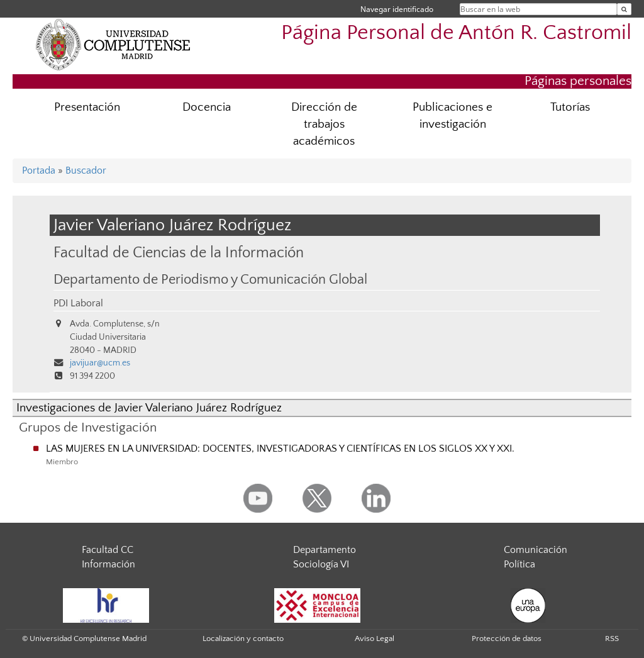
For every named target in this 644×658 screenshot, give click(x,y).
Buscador (86, 170)
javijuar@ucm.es (100, 363)
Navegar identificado (397, 9)
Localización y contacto (243, 638)
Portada (39, 170)
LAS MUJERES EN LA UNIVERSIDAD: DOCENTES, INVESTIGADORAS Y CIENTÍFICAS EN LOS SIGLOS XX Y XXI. (280, 449)
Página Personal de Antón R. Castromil (456, 33)
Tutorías (570, 107)
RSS (612, 638)
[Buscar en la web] (624, 9)
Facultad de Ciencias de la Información (179, 253)
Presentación (87, 107)
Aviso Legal (375, 638)
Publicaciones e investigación (452, 116)
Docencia (207, 107)
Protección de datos (507, 638)
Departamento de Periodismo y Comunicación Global (210, 280)
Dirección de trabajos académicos (324, 124)
